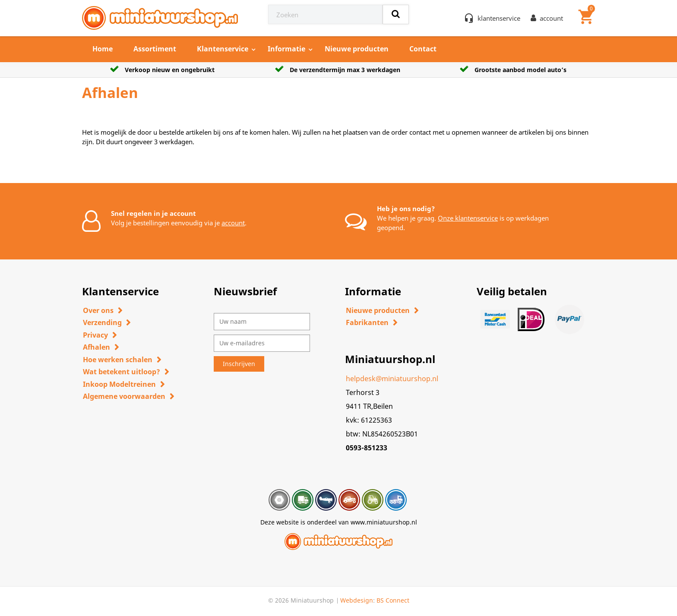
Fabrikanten (367, 322)
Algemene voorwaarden (124, 396)
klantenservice (499, 18)
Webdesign (357, 600)
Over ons (98, 310)
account (233, 223)
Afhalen (96, 347)
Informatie (286, 49)
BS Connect (393, 600)
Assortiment (155, 49)
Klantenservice (223, 49)
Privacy (95, 335)
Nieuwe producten (357, 49)
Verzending (102, 322)
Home (103, 49)
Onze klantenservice (468, 218)
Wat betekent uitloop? (122, 372)
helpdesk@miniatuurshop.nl (392, 379)
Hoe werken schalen (118, 360)
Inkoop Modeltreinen (119, 384)
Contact (423, 49)
